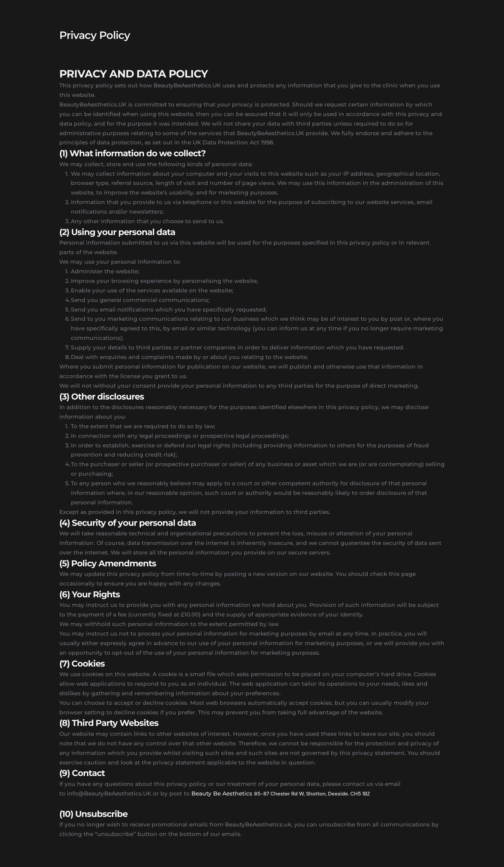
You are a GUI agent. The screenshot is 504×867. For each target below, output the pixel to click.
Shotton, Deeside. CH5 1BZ (338, 794)
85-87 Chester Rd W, (280, 794)
